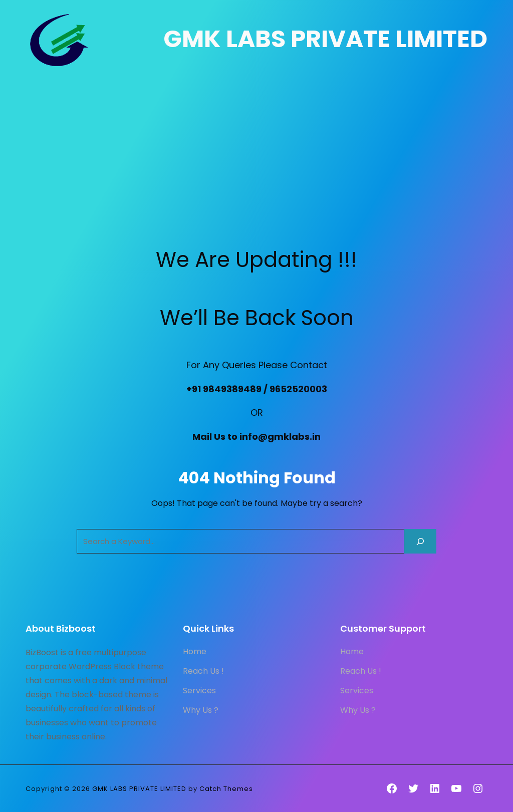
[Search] (420, 541)
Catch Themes (226, 789)
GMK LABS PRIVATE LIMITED (325, 39)
